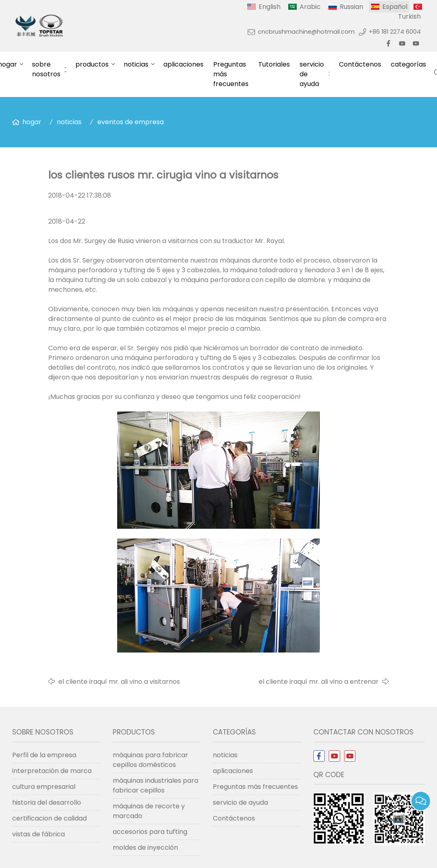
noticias (136, 64)
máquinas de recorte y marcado (149, 811)
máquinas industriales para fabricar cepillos (155, 785)
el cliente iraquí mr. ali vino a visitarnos (119, 682)
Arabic (310, 7)
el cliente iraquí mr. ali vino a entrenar (319, 682)
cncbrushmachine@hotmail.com (306, 32)
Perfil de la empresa (44, 755)
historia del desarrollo (47, 802)
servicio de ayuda (312, 74)
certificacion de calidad (49, 818)
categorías (408, 64)
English (270, 7)
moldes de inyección (145, 848)
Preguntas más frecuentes (231, 74)
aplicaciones (183, 64)
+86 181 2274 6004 (395, 32)
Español (395, 7)
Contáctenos (360, 64)
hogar (32, 122)
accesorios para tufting (150, 832)
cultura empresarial (44, 787)
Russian (351, 7)
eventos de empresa (131, 122)
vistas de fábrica (39, 834)
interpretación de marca (52, 771)
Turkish (409, 16)
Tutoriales (274, 64)
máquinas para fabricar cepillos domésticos (150, 760)
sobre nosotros (46, 69)
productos (92, 64)
